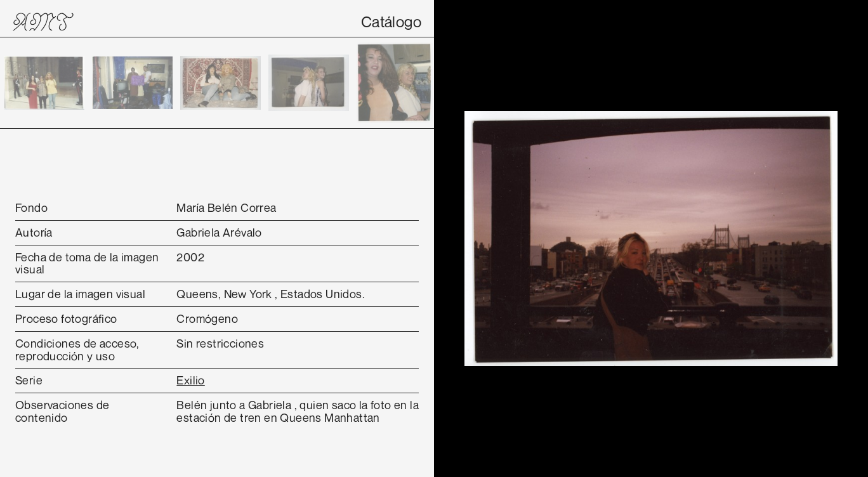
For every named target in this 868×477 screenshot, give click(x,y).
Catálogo (391, 22)
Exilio (190, 380)
